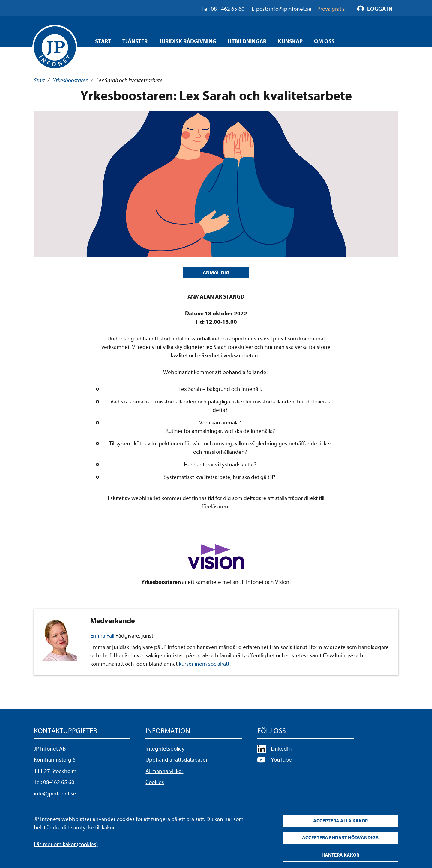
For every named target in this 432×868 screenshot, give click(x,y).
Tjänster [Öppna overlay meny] (135, 41)
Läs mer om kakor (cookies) (66, 842)
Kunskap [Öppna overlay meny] (290, 41)
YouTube (281, 761)
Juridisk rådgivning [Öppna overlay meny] (188, 41)
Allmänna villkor (164, 772)
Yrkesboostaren (71, 80)
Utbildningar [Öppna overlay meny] (247, 41)
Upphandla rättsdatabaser (177, 761)
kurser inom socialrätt (204, 665)
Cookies (155, 784)
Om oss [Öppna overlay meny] (324, 41)
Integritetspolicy (165, 750)
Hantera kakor (340, 855)
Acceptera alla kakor (340, 819)
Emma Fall (102, 637)
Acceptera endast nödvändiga (340, 837)
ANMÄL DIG (216, 273)
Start (103, 41)
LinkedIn (281, 750)
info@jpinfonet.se (55, 795)
